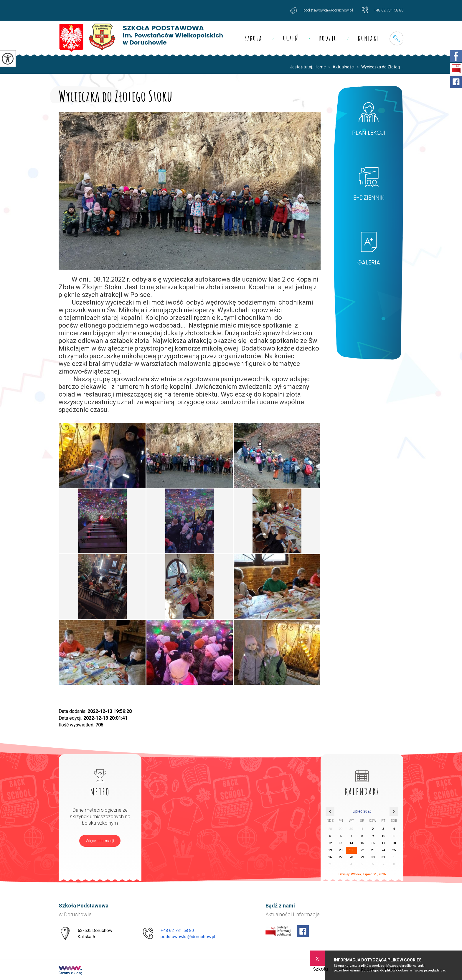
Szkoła (254, 38)
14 (351, 843)
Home (320, 67)
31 (383, 857)
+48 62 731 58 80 (383, 10)
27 (341, 857)
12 (330, 843)
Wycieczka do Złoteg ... (379, 67)
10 (383, 836)
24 (383, 850)
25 (394, 850)
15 (362, 843)
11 (394, 836)
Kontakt (368, 38)
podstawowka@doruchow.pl (321, 10)
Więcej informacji (100, 841)
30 (373, 857)
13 (341, 843)
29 (362, 857)
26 (330, 857)
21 (351, 850)
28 (351, 857)
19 (330, 850)
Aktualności (340, 67)
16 (373, 843)
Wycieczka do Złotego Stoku (115, 95)
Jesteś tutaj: (302, 67)
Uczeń (291, 38)
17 (383, 843)
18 (394, 843)
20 (341, 850)
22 (362, 850)
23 (373, 850)
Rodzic (328, 38)
